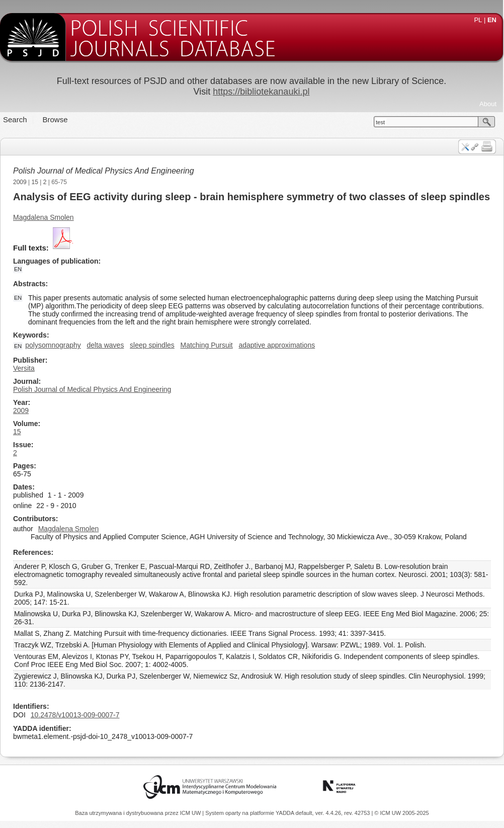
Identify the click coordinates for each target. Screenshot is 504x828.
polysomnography (53, 345)
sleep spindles (152, 345)
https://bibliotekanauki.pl (261, 92)
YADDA (286, 813)
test (380, 122)
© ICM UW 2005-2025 (401, 813)
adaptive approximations (277, 345)
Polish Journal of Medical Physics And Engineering (104, 171)
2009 (20, 182)
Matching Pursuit (206, 345)
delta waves (105, 345)
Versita (24, 368)
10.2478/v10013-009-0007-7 (75, 715)
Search (15, 119)
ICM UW (191, 813)
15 (35, 182)
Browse (55, 119)
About (488, 104)
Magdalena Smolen (44, 217)
